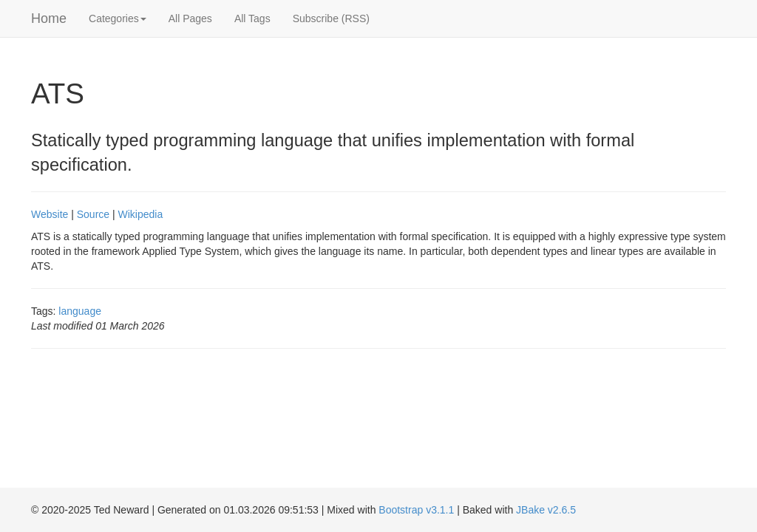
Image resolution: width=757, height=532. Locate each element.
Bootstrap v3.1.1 (416, 510)
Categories (118, 18)
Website (50, 214)
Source (93, 214)
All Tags (252, 18)
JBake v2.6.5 (546, 510)
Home (49, 18)
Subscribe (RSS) (331, 18)
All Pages (190, 18)
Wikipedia (141, 214)
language (80, 311)
